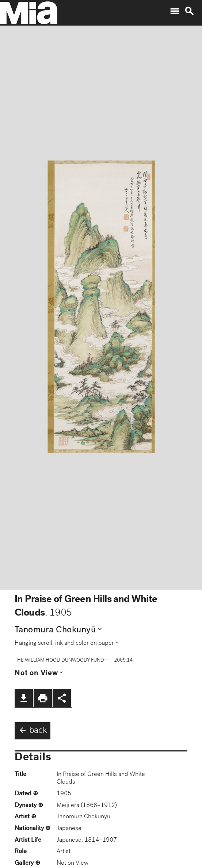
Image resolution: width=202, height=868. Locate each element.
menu (175, 11)
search (189, 11)
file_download (24, 698)
